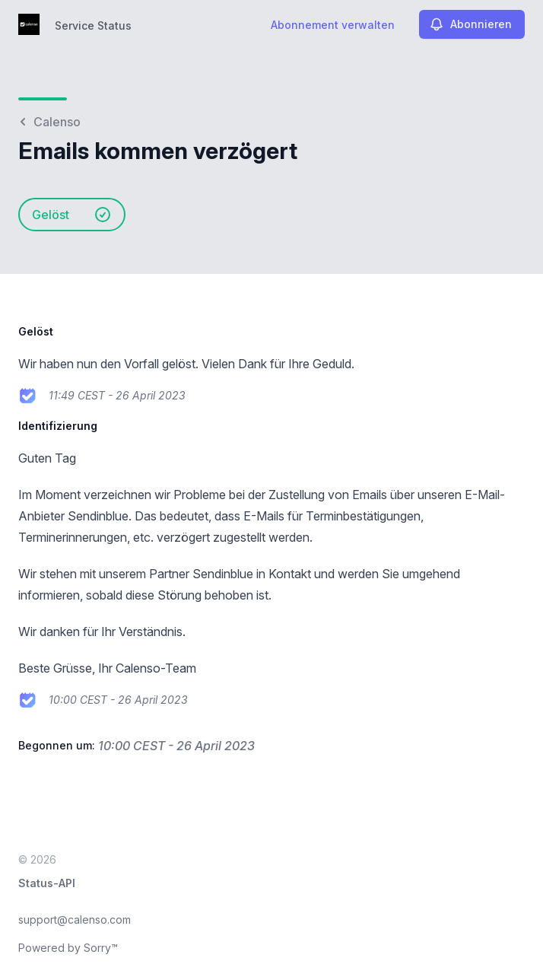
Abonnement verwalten (333, 25)
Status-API (47, 883)
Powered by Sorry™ (68, 948)
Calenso (49, 122)
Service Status (93, 25)
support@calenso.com (75, 920)
